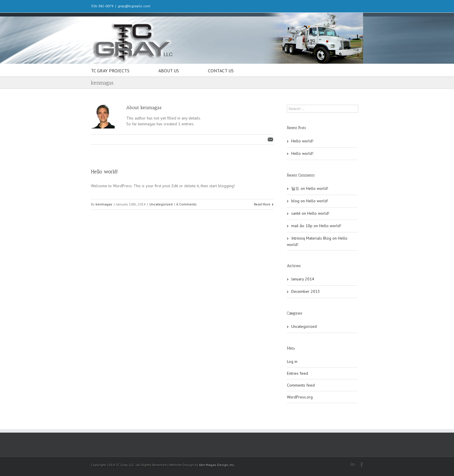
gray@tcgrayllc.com (134, 6)
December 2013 (306, 291)
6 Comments (186, 204)
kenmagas (104, 204)
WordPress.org (300, 397)
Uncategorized (161, 204)
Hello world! (104, 172)
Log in (292, 361)
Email (270, 139)
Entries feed (298, 373)
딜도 (295, 188)
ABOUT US (169, 71)
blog (295, 201)
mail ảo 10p (302, 226)
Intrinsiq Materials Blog (311, 238)
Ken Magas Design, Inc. (217, 465)
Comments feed (301, 385)
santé (296, 213)
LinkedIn (353, 464)
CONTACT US (221, 71)
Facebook (362, 465)
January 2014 (303, 279)
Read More (262, 204)
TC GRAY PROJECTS (110, 71)
